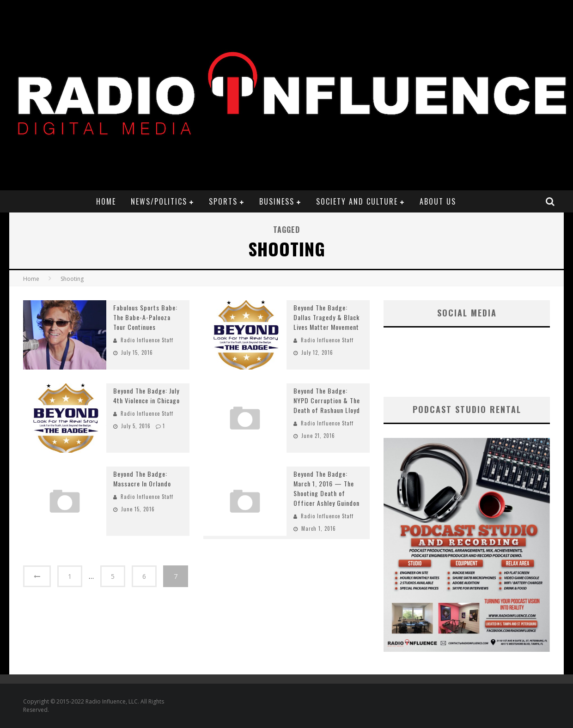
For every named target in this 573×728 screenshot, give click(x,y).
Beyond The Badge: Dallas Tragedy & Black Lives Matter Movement (326, 317)
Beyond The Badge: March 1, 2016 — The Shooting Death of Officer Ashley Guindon (326, 488)
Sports (223, 201)
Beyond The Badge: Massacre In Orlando (142, 479)
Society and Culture (357, 201)
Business (277, 201)
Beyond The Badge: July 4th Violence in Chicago (146, 395)
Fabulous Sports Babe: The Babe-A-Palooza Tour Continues (145, 317)
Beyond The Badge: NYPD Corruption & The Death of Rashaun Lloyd (327, 400)
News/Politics (159, 201)
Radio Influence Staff (147, 340)
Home (106, 201)
